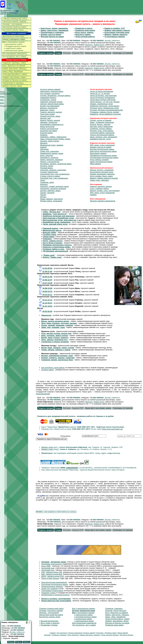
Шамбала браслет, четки (100, 139)
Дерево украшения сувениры (102, 174)
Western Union (47, 447)
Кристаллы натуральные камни (103, 151)
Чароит (43, 195)
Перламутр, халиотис (49, 158)
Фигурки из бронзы (127, 635)
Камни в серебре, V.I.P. (115, 28)
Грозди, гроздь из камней (101, 120)
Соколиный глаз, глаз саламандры (55, 174)
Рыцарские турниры (49, 625)
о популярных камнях (14, 42)
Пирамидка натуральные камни (103, 155)
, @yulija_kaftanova (112, 41)
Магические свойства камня (14, 27)
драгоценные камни (13, 44)
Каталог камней (89, 633)
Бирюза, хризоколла (49, 108)
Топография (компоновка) (52, 591)
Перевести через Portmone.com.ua (52, 439)
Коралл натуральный (49, 129)
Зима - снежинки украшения (102, 122)
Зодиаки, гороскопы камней (51, 611)
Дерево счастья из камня (101, 147)
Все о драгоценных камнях (84, 609)
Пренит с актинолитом (50, 162)
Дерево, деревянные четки (101, 104)
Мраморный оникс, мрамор (52, 145)
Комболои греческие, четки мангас (105, 106)
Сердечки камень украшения (102, 133)
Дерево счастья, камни (12, 86)
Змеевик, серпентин (49, 122)
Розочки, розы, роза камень (102, 131)
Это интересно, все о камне (14, 56)
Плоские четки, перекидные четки (104, 108)
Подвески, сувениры (114, 609)
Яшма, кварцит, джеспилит (52, 199)
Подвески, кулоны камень (101, 129)
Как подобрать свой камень (53, 368)
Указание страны (49, 593)
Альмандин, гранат (48, 100)
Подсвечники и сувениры (13, 83)
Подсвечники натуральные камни (104, 158)
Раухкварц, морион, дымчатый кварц (56, 164)
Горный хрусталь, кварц (50, 116)
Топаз (43, 180)
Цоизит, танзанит (47, 193)
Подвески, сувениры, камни (14, 63)
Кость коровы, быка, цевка (101, 176)
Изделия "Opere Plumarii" (116, 611)
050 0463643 (55, 41)
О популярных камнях (115, 37)
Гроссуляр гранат (48, 114)
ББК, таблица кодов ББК (52, 574)
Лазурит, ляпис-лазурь (50, 141)
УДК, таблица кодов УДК (52, 572)
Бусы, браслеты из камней (14, 66)
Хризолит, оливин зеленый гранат (55, 186)
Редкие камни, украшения (51, 201)
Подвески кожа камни (85, 30)
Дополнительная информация (54, 582)
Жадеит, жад (46, 118)
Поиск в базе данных (50, 578)
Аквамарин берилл (48, 98)
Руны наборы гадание (99, 160)
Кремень (44, 135)
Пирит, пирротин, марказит (52, 160)
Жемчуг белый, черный (50, 120)
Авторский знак (48, 568)
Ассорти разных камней (50, 89)
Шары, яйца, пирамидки (13, 71)
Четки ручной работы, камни (15, 74)
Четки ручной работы (85, 37)
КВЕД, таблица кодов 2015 (53, 576)
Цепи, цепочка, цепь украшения (104, 137)
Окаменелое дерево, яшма (52, 153)
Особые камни (47, 370)
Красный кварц (47, 133)
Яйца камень (96, 164)
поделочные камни (13, 48)
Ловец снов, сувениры (99, 180)
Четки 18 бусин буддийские (102, 91)
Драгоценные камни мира (13, 36)
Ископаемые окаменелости (52, 124)
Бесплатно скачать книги (13, 30)
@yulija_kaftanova (17, 632)
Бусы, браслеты (73, 635)
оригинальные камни (14, 50)
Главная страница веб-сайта (15, 18)
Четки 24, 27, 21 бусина (100, 93)
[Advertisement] (93, 7)
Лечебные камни (111, 633)
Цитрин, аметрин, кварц (50, 191)
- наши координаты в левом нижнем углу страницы (56, 512)
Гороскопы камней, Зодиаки (14, 21)
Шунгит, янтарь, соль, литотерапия (105, 191)
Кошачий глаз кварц (49, 131)
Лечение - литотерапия (12, 24)
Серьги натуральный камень (102, 135)
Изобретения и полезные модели (55, 595)
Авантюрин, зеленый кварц (52, 91)
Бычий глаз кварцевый (50, 106)
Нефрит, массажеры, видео (14, 77)
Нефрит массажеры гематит (117, 30)
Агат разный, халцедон (50, 93)
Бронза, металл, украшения (102, 170)
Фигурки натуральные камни (102, 149)
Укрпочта (89, 45)
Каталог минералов (75, 633)
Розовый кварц (47, 168)
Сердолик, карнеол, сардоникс (53, 170)
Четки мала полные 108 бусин (103, 100)
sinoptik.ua (18, 106)
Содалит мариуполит (49, 172)
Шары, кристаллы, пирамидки (55, 30)
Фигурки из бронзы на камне (15, 80)
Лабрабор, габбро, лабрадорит (53, 137)
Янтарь (43, 197)
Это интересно (62, 633)
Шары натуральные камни (101, 162)
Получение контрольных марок (55, 584)
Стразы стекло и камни (50, 176)
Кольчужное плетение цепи (117, 32)
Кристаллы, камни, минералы (54, 28)
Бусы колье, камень (84, 32)
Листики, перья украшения (101, 127)
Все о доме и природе (50, 623)
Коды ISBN (46, 566)
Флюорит (44, 184)
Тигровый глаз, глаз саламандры (54, 178)
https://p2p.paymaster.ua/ (112, 429)
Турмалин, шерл (47, 182)
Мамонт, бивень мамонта (116, 35)
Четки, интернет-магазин (110, 635)
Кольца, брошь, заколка (100, 124)
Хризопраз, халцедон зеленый (53, 189)
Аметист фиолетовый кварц (52, 104)
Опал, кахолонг (47, 155)
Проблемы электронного (52, 564)
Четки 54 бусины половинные (103, 98)
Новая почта (99, 45)
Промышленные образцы (52, 586)
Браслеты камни (83, 35)
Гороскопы (100, 633)
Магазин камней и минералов (103, 201)
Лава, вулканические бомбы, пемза (55, 139)
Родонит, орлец (47, 166)
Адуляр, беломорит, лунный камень (55, 96)
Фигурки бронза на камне (52, 37)
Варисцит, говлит (47, 110)
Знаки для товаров (49, 589)
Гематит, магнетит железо (51, 112)
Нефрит (44, 147)
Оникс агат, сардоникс (50, 151)
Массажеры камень (98, 153)
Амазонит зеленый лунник (51, 102)
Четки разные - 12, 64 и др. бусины (105, 102)
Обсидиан (44, 149)
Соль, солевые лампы (99, 189)
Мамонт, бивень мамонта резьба (104, 178)
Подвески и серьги (84, 28)
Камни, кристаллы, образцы (14, 69)
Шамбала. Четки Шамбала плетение (105, 114)
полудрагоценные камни (15, 46)
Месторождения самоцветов (15, 54)
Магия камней (123, 633)
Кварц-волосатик (47, 127)
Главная (53, 633)
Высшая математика (49, 621)
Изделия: (47, 635)
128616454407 (72, 468)
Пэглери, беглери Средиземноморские (107, 110)
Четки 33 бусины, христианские (103, 96)
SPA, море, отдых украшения (102, 145)
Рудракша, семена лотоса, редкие (105, 112)
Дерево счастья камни (51, 35)
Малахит (44, 143)
